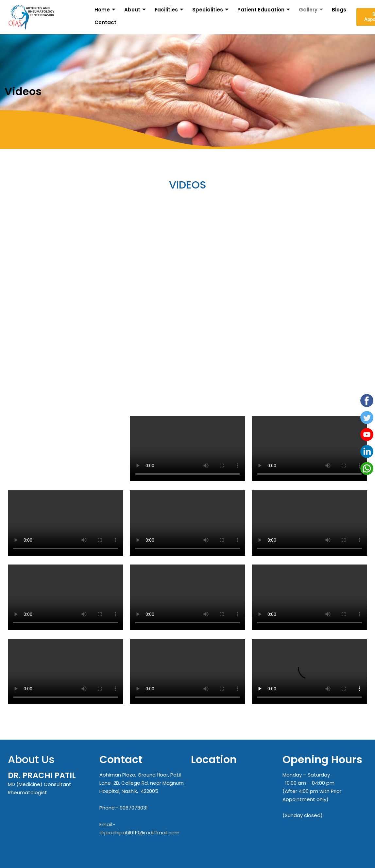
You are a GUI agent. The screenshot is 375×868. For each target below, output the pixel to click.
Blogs (340, 9)
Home (105, 9)
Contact (105, 22)
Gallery (312, 9)
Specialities (211, 9)
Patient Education (265, 9)
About (136, 9)
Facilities (170, 9)
